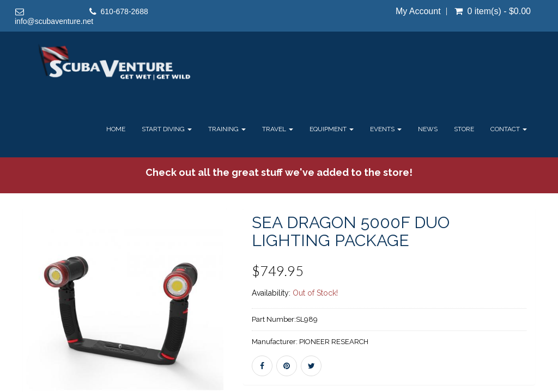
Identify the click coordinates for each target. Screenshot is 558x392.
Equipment (332, 129)
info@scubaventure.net (54, 21)
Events (386, 129)
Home (116, 129)
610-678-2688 (125, 11)
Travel (278, 129)
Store (464, 129)
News (428, 129)
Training (227, 129)
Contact (509, 129)
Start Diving (167, 129)
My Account (418, 11)
